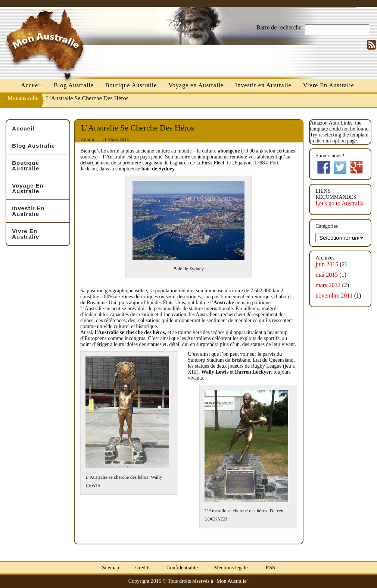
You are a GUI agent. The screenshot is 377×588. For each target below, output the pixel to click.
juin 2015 (327, 264)
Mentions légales (232, 568)
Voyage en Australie (196, 85)
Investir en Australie (263, 85)
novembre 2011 (334, 295)
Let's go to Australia (339, 203)
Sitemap (110, 568)
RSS (270, 568)
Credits (143, 568)
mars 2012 (328, 285)
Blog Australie (74, 85)
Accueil (32, 85)
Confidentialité (182, 568)
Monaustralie (23, 98)
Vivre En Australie (329, 85)
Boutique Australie (131, 85)
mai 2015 (327, 275)
